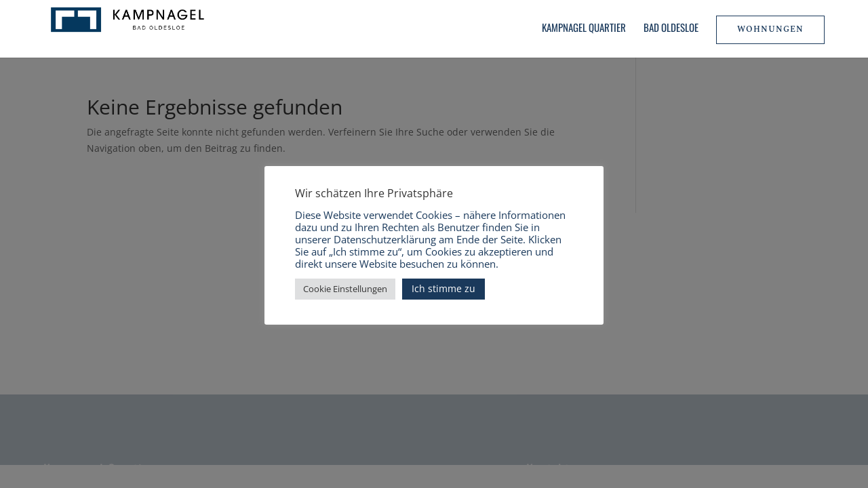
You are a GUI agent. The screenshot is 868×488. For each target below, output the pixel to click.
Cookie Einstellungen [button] (345, 289)
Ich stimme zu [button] (443, 288)
